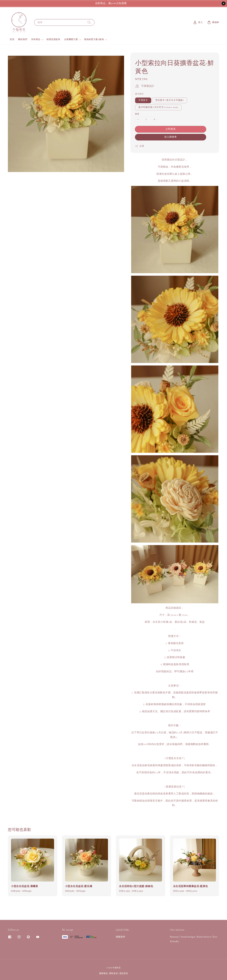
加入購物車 (171, 137)
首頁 (12, 40)
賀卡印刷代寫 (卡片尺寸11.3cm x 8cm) (158, 107)
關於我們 (23, 40)
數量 (137, 114)
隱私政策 (114, 973)
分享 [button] (140, 146)
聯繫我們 (120, 937)
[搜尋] (89, 22)
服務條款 (103, 973)
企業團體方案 (71, 40)
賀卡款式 (139, 94)
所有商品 (36, 40)
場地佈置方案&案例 (94, 40)
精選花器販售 (53, 40)
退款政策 (124, 973)
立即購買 (171, 129)
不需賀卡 (143, 100)
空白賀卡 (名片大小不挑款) (170, 100)
